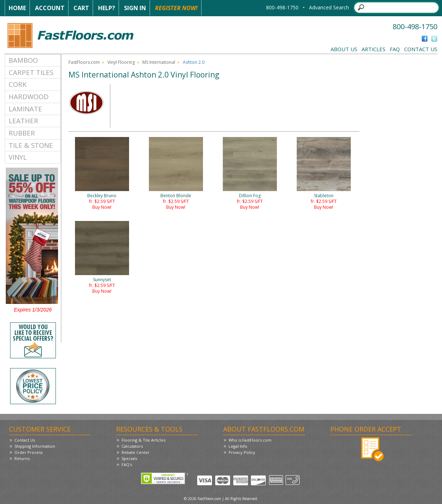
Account (50, 8)
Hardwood (29, 96)
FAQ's (127, 465)
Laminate (25, 109)
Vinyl (18, 157)
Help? (107, 8)
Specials (129, 458)
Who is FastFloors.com (250, 440)
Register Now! (176, 8)
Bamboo (23, 60)
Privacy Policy (242, 452)
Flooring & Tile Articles (143, 440)
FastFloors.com (84, 62)
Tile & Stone (31, 145)
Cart (81, 8)
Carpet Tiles (31, 72)
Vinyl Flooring (121, 62)
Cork (18, 84)
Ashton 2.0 (194, 62)
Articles (374, 49)
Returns (22, 458)
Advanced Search (329, 7)
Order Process (28, 452)
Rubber (22, 133)
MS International (159, 62)
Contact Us (421, 49)
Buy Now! (102, 207)
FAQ (395, 49)
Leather (23, 121)
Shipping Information (35, 446)
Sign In (135, 8)
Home (17, 8)
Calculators (132, 446)
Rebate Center (136, 452)
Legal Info (238, 446)
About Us (344, 49)
